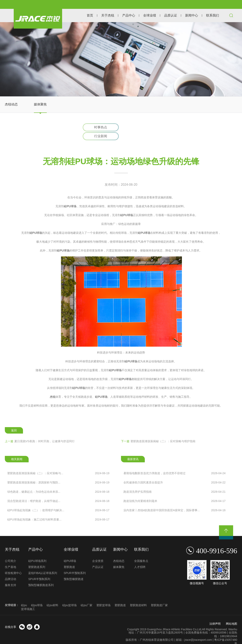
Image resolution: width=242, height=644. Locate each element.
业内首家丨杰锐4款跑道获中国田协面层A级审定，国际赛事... (175, 502)
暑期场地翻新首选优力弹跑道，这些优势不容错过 (175, 465)
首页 (90, 15)
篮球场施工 (28, 601)
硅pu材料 (52, 597)
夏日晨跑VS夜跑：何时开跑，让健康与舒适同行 (40, 433)
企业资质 (98, 553)
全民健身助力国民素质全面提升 (175, 474)
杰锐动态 (11, 104)
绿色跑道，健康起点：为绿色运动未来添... (58, 483)
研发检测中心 (13, 565)
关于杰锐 (108, 15)
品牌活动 (10, 571)
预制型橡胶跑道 (74, 571)
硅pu (24, 597)
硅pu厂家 (87, 597)
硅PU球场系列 (37, 553)
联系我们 (213, 15)
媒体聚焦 (40, 104)
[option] (121, 59)
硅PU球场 (70, 198)
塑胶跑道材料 (138, 597)
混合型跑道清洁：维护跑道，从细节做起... (58, 493)
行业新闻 (143, 127)
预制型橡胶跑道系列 (41, 577)
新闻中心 (192, 15)
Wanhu (233, 621)
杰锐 (53, 388)
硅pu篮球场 (70, 597)
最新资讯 (133, 451)
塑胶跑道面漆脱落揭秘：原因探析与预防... (58, 474)
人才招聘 (140, 559)
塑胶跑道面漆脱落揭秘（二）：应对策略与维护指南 (158, 433)
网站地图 (232, 615)
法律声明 (215, 615)
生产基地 (10, 559)
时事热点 (99, 127)
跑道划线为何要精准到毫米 (175, 493)
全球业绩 (150, 15)
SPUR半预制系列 (39, 571)
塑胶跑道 (69, 559)
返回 (14, 422)
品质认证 (171, 15)
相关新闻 (17, 451)
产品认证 (98, 559)
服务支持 (10, 577)
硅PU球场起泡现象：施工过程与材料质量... (58, 511)
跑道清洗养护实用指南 (175, 483)
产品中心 (129, 15)
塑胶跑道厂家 (159, 597)
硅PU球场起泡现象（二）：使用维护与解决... (58, 502)
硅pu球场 (37, 597)
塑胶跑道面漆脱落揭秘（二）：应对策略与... (58, 465)
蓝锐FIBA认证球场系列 (43, 565)
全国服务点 (141, 553)
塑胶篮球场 (103, 597)
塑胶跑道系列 (37, 559)
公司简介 (10, 553)
